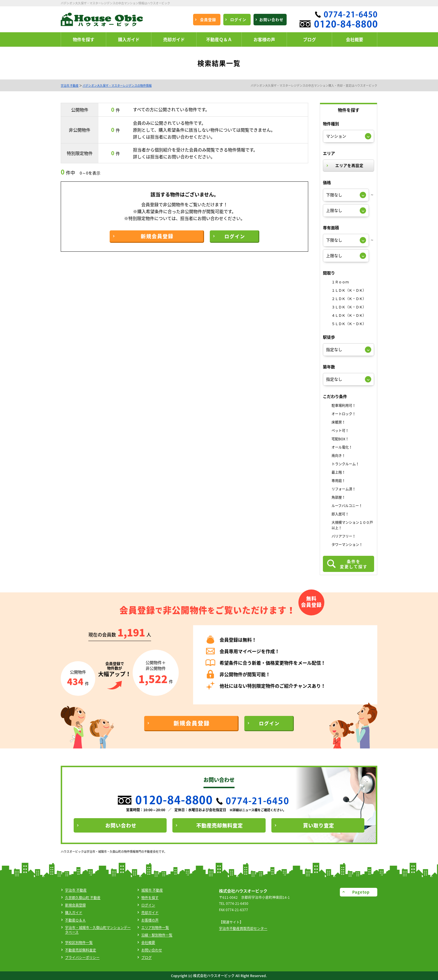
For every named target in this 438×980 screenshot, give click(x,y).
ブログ (146, 958)
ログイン (148, 905)
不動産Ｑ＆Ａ (75, 920)
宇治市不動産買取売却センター (243, 928)
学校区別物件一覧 (79, 943)
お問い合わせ (152, 950)
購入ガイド (74, 913)
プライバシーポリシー (82, 958)
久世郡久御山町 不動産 (83, 898)
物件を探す (150, 898)
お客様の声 (150, 920)
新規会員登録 (75, 905)
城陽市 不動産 (152, 890)
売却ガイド (150, 913)
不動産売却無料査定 (81, 950)
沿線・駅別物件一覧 (157, 935)
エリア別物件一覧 (155, 928)
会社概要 (148, 943)
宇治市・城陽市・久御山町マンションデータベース (98, 930)
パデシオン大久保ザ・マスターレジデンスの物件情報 (117, 85)
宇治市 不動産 (70, 85)
